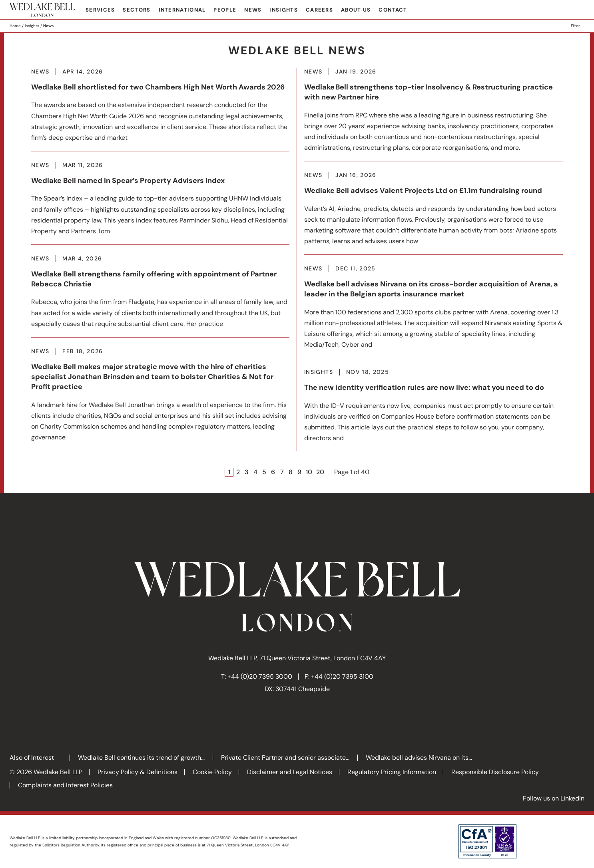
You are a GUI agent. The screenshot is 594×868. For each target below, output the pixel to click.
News (253, 10)
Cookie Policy (212, 772)
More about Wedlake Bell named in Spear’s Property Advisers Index (160, 203)
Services (100, 10)
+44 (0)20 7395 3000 (260, 676)
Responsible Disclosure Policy (495, 772)
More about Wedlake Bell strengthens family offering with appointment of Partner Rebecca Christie (160, 296)
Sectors (137, 10)
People (225, 10)
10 (309, 472)
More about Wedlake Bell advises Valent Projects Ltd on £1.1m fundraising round (434, 213)
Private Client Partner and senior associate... (285, 758)
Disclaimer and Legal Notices (290, 772)
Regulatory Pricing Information (392, 772)
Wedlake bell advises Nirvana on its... (419, 758)
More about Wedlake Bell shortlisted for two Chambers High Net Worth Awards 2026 (160, 110)
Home (15, 26)
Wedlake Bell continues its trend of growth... (141, 758)
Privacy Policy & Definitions (138, 772)
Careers (319, 10)
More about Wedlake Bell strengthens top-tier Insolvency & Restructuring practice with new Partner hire (434, 115)
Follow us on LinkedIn (554, 798)
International (182, 10)
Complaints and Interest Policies (65, 785)
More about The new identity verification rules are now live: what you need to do (434, 410)
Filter (575, 26)
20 (320, 472)
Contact (393, 10)
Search (578, 10)
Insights (283, 10)
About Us (356, 10)
